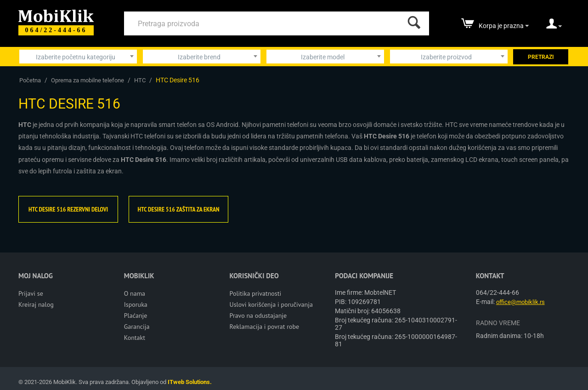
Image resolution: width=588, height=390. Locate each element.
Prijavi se (31, 293)
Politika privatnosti (256, 293)
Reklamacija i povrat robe (265, 327)
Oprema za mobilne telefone (88, 80)
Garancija (137, 327)
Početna (30, 80)
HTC (140, 80)
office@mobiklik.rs (520, 302)
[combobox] (78, 57)
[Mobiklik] (56, 15)
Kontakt (135, 338)
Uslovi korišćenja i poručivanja (271, 304)
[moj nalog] (554, 27)
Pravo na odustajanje (258, 315)
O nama (135, 293)
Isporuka (136, 304)
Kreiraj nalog (36, 304)
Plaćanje (136, 315)
